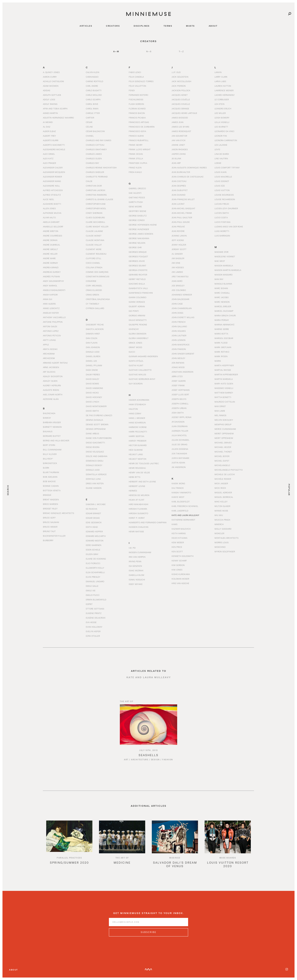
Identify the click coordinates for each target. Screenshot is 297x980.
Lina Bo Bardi (222, 154)
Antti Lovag (49, 340)
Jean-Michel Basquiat (183, 208)
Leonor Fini (221, 136)
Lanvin (218, 72)
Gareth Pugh (136, 202)
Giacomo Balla (137, 284)
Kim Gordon (178, 565)
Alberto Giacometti (54, 145)
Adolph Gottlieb (52, 95)
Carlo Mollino (94, 95)
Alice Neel (48, 199)
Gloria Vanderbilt (139, 338)
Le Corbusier (222, 99)
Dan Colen (91, 338)
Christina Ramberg (96, 195)
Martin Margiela (224, 379)
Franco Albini (136, 136)
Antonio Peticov (52, 335)
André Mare (49, 258)
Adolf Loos (49, 99)
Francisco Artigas (139, 122)
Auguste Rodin (51, 390)
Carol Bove (92, 104)
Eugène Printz (94, 613)
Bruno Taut (49, 531)
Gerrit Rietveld (137, 279)
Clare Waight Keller (97, 227)
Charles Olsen (94, 158)
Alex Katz (48, 158)
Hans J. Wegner (137, 418)
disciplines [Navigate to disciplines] (142, 26)
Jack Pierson (179, 86)
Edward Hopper (94, 531)
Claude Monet (94, 236)
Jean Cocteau (179, 181)
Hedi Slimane (136, 450)
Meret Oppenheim (224, 433)
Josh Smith (178, 413)
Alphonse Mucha (52, 213)
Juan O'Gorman (180, 426)
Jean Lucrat (178, 204)
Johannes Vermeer (182, 295)
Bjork (46, 468)
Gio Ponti (134, 311)
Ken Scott (177, 551)
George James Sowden (141, 234)
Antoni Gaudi (50, 326)
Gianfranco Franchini (141, 293)
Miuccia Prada (222, 520)
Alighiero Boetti (52, 204)
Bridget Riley (50, 509)
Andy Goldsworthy (53, 281)
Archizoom (49, 358)
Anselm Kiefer (51, 313)
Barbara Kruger (52, 422)
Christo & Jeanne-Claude (100, 199)
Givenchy (134, 329)
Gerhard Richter (138, 275)
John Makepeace (181, 345)
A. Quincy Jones (51, 72)
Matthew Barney (224, 393)
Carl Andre (92, 86)
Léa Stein (219, 104)
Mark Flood (221, 343)
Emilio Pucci (93, 595)
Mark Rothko (222, 352)
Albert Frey (49, 136)
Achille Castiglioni (53, 81)
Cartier (90, 118)
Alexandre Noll (51, 186)
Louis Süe (220, 186)
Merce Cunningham (225, 429)
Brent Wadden (51, 499)
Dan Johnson (93, 347)
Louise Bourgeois (224, 195)
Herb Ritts (134, 477)
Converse (91, 281)
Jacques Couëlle (181, 99)
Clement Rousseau (96, 254)
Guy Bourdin (136, 384)
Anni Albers (49, 304)
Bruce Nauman (51, 522)
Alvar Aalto (49, 217)
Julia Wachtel (179, 435)
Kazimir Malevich (181, 529)
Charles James (94, 154)
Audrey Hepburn (52, 385)
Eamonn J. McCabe (96, 504)
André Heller (50, 254)
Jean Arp (176, 163)
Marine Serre (222, 329)
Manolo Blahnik (223, 284)
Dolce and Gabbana (97, 456)
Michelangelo (222, 465)
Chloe (89, 181)
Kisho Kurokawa (181, 574)
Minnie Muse (221, 511)
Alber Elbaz (49, 131)
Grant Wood (135, 347)
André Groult (50, 249)
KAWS (174, 524)
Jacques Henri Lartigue (184, 113)
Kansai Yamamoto (181, 492)
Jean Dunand (179, 195)
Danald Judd (93, 352)
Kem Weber (178, 542)
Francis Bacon (137, 113)
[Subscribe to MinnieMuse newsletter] (148, 937)
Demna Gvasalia (94, 420)
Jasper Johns (179, 154)
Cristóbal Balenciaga (98, 299)
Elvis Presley (93, 577)
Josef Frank (178, 385)
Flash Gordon (136, 104)
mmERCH (219, 524)
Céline (89, 127)
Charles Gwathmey (96, 149)
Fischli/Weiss (136, 99)
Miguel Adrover (223, 492)
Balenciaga (49, 413)
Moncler (219, 533)
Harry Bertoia (136, 436)
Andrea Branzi (51, 267)
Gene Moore (135, 207)
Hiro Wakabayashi (138, 504)
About (14, 970)
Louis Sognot (222, 181)
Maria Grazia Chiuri (225, 315)
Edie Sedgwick (94, 522)
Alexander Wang (52, 181)
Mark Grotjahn (223, 347)
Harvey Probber (137, 441)
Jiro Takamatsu (180, 276)
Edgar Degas (93, 518)
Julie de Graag (179, 444)
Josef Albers (179, 381)
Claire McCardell (95, 222)
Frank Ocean (136, 154)
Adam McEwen (51, 86)
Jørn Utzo (177, 376)
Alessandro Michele (54, 149)
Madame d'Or (221, 252)
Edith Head (92, 527)
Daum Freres (93, 374)
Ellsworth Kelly (95, 568)
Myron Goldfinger (225, 551)
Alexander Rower (52, 177)
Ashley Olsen (50, 381)
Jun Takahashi (179, 453)
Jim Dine (176, 263)
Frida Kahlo (135, 172)
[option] (69, 851)
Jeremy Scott (179, 249)
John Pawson (179, 349)
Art (126, 765)
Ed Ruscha (91, 509)
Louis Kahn (220, 172)
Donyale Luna (93, 479)
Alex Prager (49, 163)
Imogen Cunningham (140, 552)
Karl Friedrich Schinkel (185, 506)
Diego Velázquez (95, 452)
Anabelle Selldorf (53, 227)
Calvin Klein (93, 72)
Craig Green (92, 295)
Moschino (220, 547)
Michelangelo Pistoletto (229, 470)
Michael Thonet (223, 452)
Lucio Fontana (222, 222)
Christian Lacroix (95, 190)
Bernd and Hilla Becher (56, 440)
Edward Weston (95, 541)
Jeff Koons (178, 240)
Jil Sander (177, 254)
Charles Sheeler (95, 172)
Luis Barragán (222, 236)
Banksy (47, 418)
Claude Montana (95, 240)
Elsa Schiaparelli (95, 572)
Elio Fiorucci (93, 563)
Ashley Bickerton (53, 376)
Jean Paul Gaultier (182, 217)
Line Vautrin (221, 158)
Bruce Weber (50, 527)
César (89, 122)
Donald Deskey (94, 465)
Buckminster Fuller (54, 536)
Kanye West (178, 497)
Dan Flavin (92, 343)
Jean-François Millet (183, 199)
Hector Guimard (138, 445)
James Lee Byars (180, 127)
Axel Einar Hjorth (53, 394)
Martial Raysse (223, 370)
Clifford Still (94, 258)
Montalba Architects (226, 538)
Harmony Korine (138, 427)
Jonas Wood (178, 367)
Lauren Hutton (223, 86)
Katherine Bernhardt (183, 520)
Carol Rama (92, 109)
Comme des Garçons (97, 272)
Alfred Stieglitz (52, 195)
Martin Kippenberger (226, 374)
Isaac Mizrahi (136, 570)
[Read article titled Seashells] (148, 730)
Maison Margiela (224, 266)
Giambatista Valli (138, 288)
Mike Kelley (221, 502)
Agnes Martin (50, 113)
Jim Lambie (177, 272)
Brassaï (47, 495)
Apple (46, 345)
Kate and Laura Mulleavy (185, 515)
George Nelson (137, 243)
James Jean (177, 122)
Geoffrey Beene (137, 211)
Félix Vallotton (137, 86)
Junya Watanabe (180, 458)
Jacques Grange (180, 109)
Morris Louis (222, 542)
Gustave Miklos (137, 374)
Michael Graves (223, 443)
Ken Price (177, 547)
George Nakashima (139, 238)
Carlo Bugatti (94, 90)
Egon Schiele (93, 550)
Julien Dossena (180, 449)
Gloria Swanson (137, 334)
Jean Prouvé (178, 227)
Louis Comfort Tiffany (227, 168)
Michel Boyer (222, 456)
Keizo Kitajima (179, 538)
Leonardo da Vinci (224, 131)
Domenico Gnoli (95, 461)
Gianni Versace (137, 302)
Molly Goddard (223, 529)
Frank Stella (136, 158)
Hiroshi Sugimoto (138, 513)
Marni (218, 361)
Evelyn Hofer (93, 631)
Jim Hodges (178, 267)
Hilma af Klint (137, 500)
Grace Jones (135, 343)
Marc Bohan (221, 288)
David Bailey (93, 379)
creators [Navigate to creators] (113, 26)
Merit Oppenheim (224, 438)
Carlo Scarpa (93, 99)
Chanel (90, 136)
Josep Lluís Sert (180, 394)
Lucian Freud (222, 204)
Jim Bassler (178, 258)
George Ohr (135, 247)
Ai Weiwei (48, 122)
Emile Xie (91, 590)
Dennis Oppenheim (96, 429)
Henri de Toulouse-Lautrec (144, 463)
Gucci (132, 352)
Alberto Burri (51, 140)
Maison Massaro (223, 275)
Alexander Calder (53, 168)
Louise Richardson (225, 199)
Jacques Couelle (181, 104)
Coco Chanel (93, 263)
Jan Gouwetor (179, 136)
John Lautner (179, 335)
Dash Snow (92, 370)
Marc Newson (222, 302)
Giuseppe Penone (138, 325)
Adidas (47, 90)
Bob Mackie (49, 481)
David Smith (92, 411)
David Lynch (92, 402)
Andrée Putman (51, 276)
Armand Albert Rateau (55, 363)
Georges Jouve (137, 261)
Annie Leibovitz (51, 308)
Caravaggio (92, 77)
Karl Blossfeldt (181, 502)
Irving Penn (135, 561)
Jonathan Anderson (182, 372)
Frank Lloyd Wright (140, 149)
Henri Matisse (136, 531)
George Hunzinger (139, 229)
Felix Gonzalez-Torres (141, 81)
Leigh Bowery (222, 118)
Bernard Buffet (52, 436)
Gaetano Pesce (137, 197)
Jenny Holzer (179, 245)
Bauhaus (48, 431)
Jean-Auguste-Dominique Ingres (189, 168)
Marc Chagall (222, 293)
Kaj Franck (178, 488)
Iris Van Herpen (137, 557)
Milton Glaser (222, 506)
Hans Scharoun (137, 423)
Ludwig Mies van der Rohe (229, 227)
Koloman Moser (180, 579)
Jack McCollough (181, 81)
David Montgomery (96, 406)
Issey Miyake (136, 584)
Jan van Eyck (179, 140)
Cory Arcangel (94, 286)
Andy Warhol (50, 286)
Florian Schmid (137, 109)
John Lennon (179, 340)
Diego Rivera (93, 447)
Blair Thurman (51, 472)
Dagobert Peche (95, 325)
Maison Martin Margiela (228, 270)
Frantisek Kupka (138, 163)
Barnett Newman (52, 427)
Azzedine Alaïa (51, 399)
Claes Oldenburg (95, 217)
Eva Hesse (91, 622)
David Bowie (92, 384)
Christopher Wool (96, 208)
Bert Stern (49, 445)
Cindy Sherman (94, 213)
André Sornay (50, 263)
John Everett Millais (183, 317)
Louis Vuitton (222, 190)
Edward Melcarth (96, 536)
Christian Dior (94, 186)
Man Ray (219, 279)
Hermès (133, 491)
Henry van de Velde (139, 472)
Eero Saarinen (94, 545)
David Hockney (94, 397)
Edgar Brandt (93, 513)
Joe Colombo (179, 290)
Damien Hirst (93, 334)
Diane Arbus (92, 433)
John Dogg (177, 313)
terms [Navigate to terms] (168, 26)
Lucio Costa (221, 217)
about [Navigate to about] (213, 26)
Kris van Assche (180, 583)
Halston (133, 409)
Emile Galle (92, 586)
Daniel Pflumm (94, 365)
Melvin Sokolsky (224, 420)
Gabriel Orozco (137, 188)
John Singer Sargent (183, 354)
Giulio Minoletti (138, 320)
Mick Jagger (221, 483)
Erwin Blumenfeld (96, 600)
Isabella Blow (136, 575)
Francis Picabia (137, 118)
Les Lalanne (221, 145)
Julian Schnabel (180, 440)
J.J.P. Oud (176, 72)
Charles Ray (92, 163)
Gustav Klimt (136, 365)
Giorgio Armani (137, 315)
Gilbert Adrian (137, 306)
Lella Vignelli (222, 122)
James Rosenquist (181, 131)
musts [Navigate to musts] (190, 26)
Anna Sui (48, 299)
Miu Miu (219, 515)
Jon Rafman (178, 363)
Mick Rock (220, 488)
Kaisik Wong (178, 483)
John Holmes (179, 331)
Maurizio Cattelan (225, 402)
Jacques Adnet (180, 95)
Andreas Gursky (52, 272)
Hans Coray (135, 413)
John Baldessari (180, 299)
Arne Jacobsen (51, 367)
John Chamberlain (182, 308)
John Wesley (178, 358)
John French (179, 322)
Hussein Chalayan (138, 527)
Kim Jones (177, 570)
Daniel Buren (93, 356)
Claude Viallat (94, 245)
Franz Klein (135, 168)
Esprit (89, 604)
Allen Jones (49, 208)
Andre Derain (50, 240)
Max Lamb (220, 411)
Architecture (140, 765)
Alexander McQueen (54, 172)
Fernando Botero (138, 95)
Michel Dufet (222, 461)
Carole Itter (93, 113)
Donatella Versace (96, 474)
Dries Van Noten (95, 483)
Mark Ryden (221, 356)
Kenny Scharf (179, 561)
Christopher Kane (96, 204)
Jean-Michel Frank (182, 213)
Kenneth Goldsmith (183, 556)
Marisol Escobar (224, 338)
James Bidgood (180, 118)
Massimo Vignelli (224, 388)
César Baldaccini (95, 131)
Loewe (218, 163)
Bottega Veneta (52, 490)
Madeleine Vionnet (225, 256)
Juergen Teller (180, 431)
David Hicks (92, 393)
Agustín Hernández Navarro (58, 118)
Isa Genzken (135, 566)
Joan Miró (177, 281)
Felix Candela (136, 77)
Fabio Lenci (135, 72)
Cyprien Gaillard (95, 308)
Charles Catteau (95, 145)
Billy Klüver (50, 454)
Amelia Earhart (51, 222)
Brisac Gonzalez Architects (58, 513)
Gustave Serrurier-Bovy (142, 379)
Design (155, 765)
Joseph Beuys (179, 399)
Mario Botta (221, 334)
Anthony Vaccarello (54, 317)
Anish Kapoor (50, 295)
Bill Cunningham (52, 450)
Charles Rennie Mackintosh (101, 168)
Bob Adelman (50, 477)
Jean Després (179, 186)
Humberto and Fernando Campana (148, 522)
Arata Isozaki (50, 349)
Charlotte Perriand (97, 177)
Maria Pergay (222, 320)
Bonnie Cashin (51, 486)
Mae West (220, 261)
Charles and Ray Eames (98, 140)
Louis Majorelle (223, 177)
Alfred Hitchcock (53, 190)
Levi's (217, 149)
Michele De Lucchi (225, 474)
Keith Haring (179, 533)
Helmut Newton (137, 459)
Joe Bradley (178, 286)
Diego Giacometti (95, 443)
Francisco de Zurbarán (142, 127)
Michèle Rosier (223, 479)
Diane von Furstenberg (99, 438)
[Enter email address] (148, 927)
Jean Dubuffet (180, 190)
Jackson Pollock (181, 90)
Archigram (49, 354)
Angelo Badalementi (54, 290)
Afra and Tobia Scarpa (55, 109)
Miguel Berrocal (224, 497)
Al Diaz (47, 127)
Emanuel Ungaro (95, 581)
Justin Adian (178, 463)
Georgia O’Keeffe (138, 270)
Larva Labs (220, 81)
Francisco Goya (137, 131)
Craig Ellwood (94, 290)
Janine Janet (178, 145)
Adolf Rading (50, 104)
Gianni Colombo (137, 297)
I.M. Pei (132, 548)
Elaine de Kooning (96, 559)
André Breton (51, 231)
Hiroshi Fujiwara (138, 509)
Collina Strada (94, 267)
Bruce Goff (49, 518)
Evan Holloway (94, 627)
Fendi (132, 90)
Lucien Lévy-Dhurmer (226, 208)
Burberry (48, 540)
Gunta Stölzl (136, 361)
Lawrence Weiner (224, 90)
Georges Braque (138, 252)
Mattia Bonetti (223, 397)
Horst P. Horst (137, 518)
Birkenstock (50, 463)
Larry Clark (221, 77)
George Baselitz (138, 216)
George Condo (137, 220)
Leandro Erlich (223, 109)
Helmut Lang (136, 454)
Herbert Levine (137, 486)
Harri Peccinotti (138, 432)
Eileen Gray (92, 554)
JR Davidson (178, 422)
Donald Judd (93, 470)
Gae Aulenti (135, 193)
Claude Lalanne (94, 231)
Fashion (168, 765)
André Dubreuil (51, 245)
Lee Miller (220, 113)
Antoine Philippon (53, 322)
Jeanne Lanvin (179, 236)
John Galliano (179, 326)
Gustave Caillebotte (140, 370)
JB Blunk (176, 158)
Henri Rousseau (137, 468)
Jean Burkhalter (181, 172)
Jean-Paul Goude (181, 222)
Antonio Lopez (51, 331)
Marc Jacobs (222, 297)
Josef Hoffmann (181, 390)
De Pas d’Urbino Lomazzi (99, 415)
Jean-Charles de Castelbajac (188, 177)
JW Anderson (179, 467)
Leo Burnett (221, 127)
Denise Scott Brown (97, 424)
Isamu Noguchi (137, 580)
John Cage (177, 304)
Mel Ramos (220, 415)
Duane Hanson (94, 488)
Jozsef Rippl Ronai (181, 417)
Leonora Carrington (226, 140)
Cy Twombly (93, 304)
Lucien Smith (222, 213)
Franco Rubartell (139, 140)
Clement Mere (94, 249)
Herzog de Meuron (139, 495)
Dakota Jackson (95, 329)
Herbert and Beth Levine (142, 482)
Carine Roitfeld (94, 81)
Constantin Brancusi (98, 276)
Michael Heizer (223, 447)
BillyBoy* (48, 459)
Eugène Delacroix (96, 618)
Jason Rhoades (180, 149)
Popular (289, 490)
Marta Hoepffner (224, 365)
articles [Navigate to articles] (86, 26)
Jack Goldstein (180, 77)
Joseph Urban (179, 408)
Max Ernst (220, 406)
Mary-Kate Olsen (224, 384)
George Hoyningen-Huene (143, 225)
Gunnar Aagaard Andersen (143, 356)
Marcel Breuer (223, 306)
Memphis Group (223, 424)
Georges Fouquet (138, 256)
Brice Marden (50, 504)
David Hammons (94, 388)
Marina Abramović (225, 325)
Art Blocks (49, 372)
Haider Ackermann (139, 400)
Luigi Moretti (222, 231)
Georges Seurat (137, 266)
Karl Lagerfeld (180, 511)
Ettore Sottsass (95, 609)
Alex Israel (49, 154)
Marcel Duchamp (224, 311)
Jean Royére (178, 231)
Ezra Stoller (93, 636)
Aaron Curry (50, 77)
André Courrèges (52, 236)
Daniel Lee (91, 361)
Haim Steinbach (137, 404)
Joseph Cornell (180, 404)
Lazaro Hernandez (225, 95)
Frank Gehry (136, 145)
